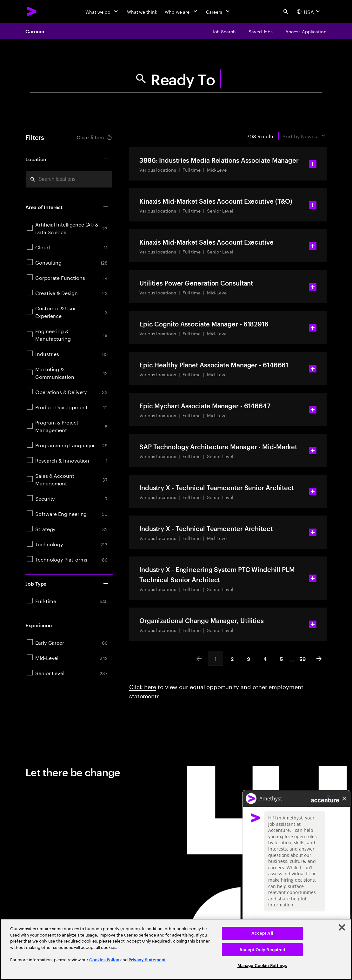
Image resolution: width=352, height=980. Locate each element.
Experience (67, 625)
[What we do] (102, 11)
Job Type (67, 583)
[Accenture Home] (32, 11)
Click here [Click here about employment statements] (143, 686)
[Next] (319, 659)
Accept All (262, 933)
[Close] (342, 927)
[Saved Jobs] (261, 31)
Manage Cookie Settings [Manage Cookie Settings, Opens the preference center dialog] (262, 966)
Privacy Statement (147, 960)
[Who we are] (182, 11)
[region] (176, 949)
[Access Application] (306, 31)
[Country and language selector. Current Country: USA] (309, 11)
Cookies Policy (104, 960)
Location (67, 159)
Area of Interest (67, 207)
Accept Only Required (262, 950)
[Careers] (219, 11)
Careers (35, 31)
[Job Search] (224, 31)
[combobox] (69, 179)
